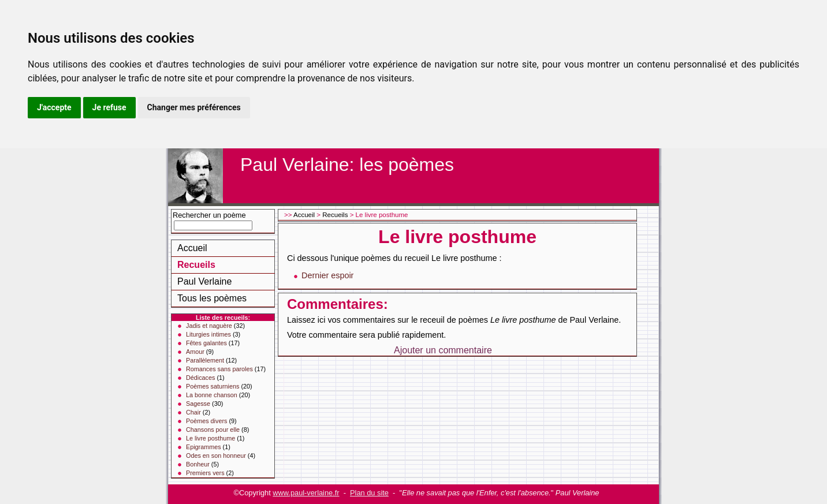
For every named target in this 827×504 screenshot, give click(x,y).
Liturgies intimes (208, 334)
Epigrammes (204, 447)
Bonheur (198, 464)
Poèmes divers (206, 421)
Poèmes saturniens (213, 386)
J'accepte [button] (54, 107)
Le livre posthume (211, 438)
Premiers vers (205, 473)
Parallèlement (205, 360)
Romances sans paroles (219, 369)
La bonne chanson (212, 395)
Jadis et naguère (209, 326)
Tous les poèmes (212, 298)
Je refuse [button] (109, 107)
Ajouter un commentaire (443, 350)
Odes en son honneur (216, 456)
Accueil (192, 248)
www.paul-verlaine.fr (306, 493)
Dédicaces (200, 378)
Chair (193, 412)
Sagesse (198, 404)
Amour (195, 352)
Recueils (196, 265)
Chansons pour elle (213, 430)
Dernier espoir (327, 275)
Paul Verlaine (204, 281)
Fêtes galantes (206, 343)
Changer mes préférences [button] (194, 107)
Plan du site (369, 493)
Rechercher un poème (209, 215)
